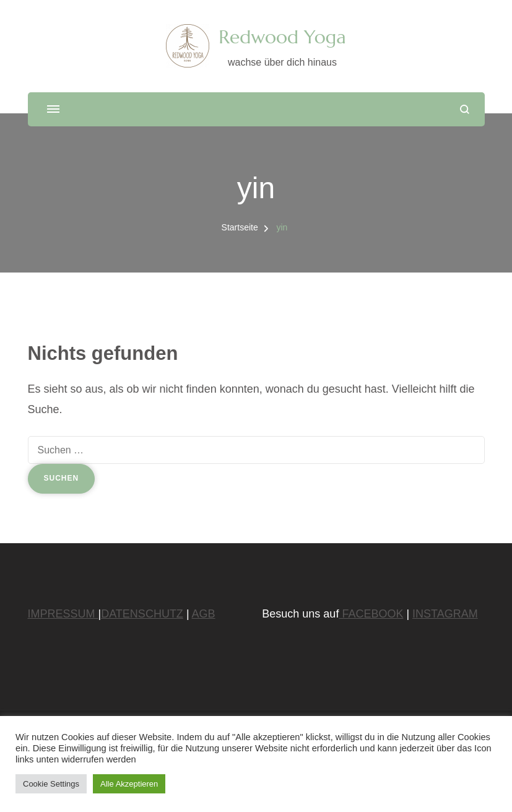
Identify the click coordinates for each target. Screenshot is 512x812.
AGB (204, 614)
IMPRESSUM (63, 614)
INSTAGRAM (445, 614)
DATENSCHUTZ (142, 614)
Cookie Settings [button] (51, 784)
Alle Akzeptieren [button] (129, 784)
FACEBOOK (371, 614)
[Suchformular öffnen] (465, 109)
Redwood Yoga (282, 37)
